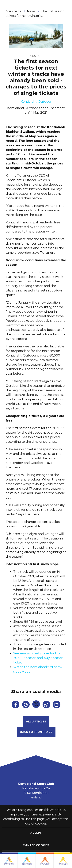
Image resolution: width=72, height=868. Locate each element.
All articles (36, 722)
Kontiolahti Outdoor (36, 102)
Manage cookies (36, 845)
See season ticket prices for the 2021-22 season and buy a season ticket (38, 658)
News (32, 11)
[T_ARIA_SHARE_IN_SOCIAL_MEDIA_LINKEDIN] (57, 705)
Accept (36, 833)
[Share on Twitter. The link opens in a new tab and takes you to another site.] (36, 705)
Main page (14, 11)
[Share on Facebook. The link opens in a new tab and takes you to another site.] (16, 705)
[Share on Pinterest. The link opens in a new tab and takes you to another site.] (26, 705)
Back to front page (36, 732)
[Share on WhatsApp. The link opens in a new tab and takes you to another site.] (47, 705)
